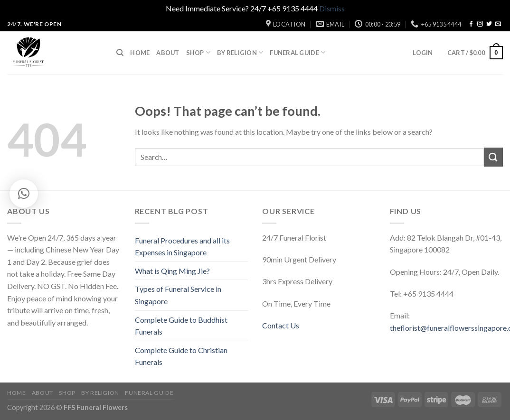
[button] (24, 194)
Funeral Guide (297, 52)
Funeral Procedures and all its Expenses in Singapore (182, 247)
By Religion (240, 52)
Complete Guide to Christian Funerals (181, 356)
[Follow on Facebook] (471, 24)
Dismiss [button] (332, 8)
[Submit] (493, 157)
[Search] (120, 53)
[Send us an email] (498, 24)
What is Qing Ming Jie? (172, 271)
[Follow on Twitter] (489, 24)
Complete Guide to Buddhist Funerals (181, 326)
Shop (198, 52)
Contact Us (281, 325)
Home (140, 53)
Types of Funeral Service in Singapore (178, 295)
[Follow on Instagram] (480, 24)
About (168, 53)
